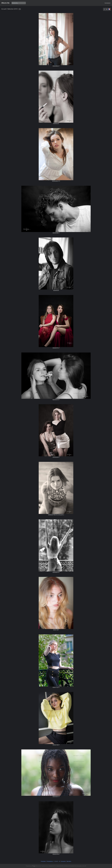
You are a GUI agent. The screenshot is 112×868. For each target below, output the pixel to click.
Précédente (50, 861)
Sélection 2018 (12, 9)
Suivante (63, 861)
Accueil (4, 9)
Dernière (69, 861)
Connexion (107, 3)
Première (43, 861)
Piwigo (34, 866)
